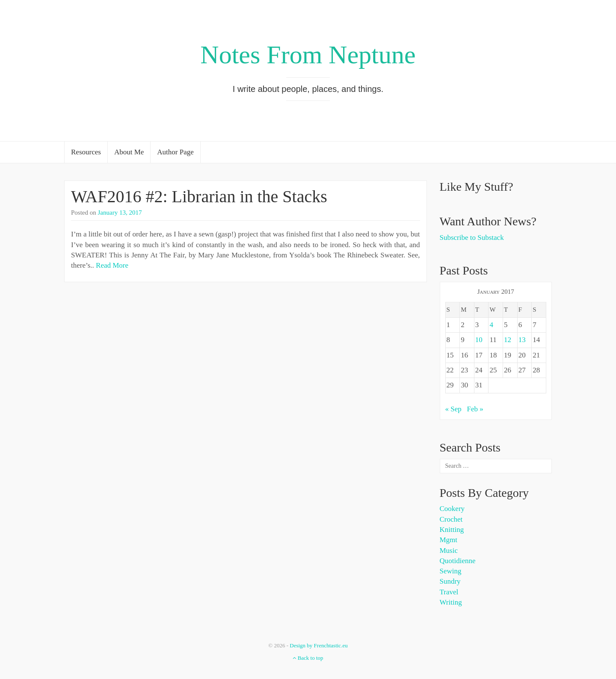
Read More (112, 265)
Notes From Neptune (308, 55)
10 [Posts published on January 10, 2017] (479, 340)
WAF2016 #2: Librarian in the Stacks (199, 196)
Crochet (451, 519)
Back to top (308, 658)
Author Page (175, 152)
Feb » (475, 409)
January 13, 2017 (120, 213)
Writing (451, 602)
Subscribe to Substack (472, 238)
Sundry (450, 581)
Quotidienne (458, 561)
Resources (86, 152)
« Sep (453, 409)
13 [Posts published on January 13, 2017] (522, 340)
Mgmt (449, 540)
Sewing (451, 571)
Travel (449, 592)
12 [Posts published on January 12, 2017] (508, 340)
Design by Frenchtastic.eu (318, 645)
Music (449, 551)
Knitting (452, 530)
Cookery (452, 509)
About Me (129, 152)
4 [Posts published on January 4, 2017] (491, 325)
